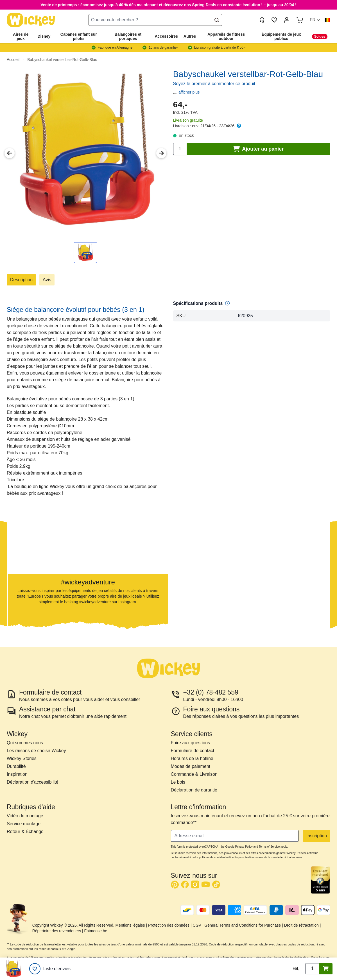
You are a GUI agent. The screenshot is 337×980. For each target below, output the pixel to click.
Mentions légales (130, 925)
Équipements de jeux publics (281, 36)
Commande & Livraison (194, 774)
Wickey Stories (22, 758)
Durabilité (16, 766)
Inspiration (17, 774)
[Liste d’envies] (50, 969)
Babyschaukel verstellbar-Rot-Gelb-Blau (62, 60)
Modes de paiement (191, 766)
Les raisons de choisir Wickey (36, 751)
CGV (197, 925)
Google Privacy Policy (239, 847)
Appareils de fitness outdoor (226, 36)
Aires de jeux (21, 36)
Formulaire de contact (193, 751)
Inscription (317, 836)
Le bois (178, 782)
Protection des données (169, 925)
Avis (47, 280)
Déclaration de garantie (194, 790)
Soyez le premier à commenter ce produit (214, 84)
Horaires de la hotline (192, 758)
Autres (190, 36)
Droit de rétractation (301, 925)
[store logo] (31, 20)
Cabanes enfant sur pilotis (79, 36)
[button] (315, 20)
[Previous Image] (10, 153)
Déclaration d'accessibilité (33, 782)
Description (21, 280)
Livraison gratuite (188, 120)
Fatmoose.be (96, 931)
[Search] (217, 20)
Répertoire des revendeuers (57, 931)
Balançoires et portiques (128, 36)
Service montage (24, 824)
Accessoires (167, 36)
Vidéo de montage (25, 816)
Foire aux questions (191, 743)
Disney (44, 36)
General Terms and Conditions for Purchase (243, 925)
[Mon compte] (287, 20)
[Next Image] (161, 153)
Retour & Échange (25, 832)
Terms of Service (269, 847)
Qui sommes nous (25, 743)
